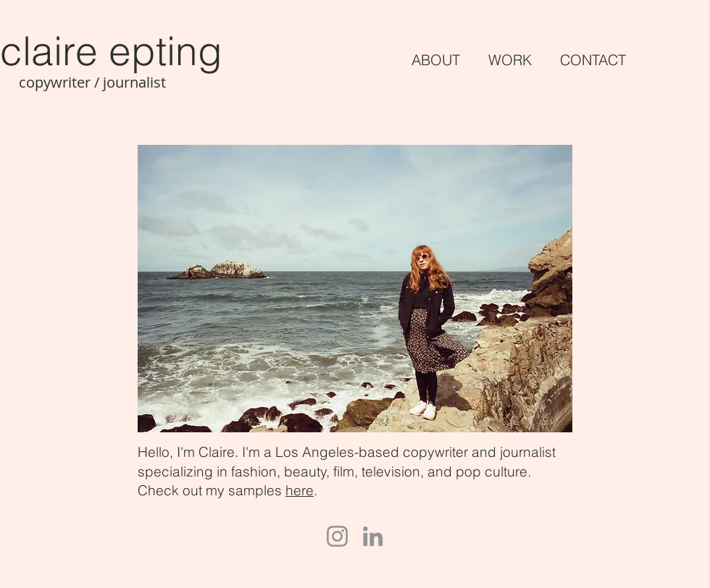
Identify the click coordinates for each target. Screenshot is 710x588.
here (300, 490)
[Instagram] (337, 536)
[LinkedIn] (373, 536)
